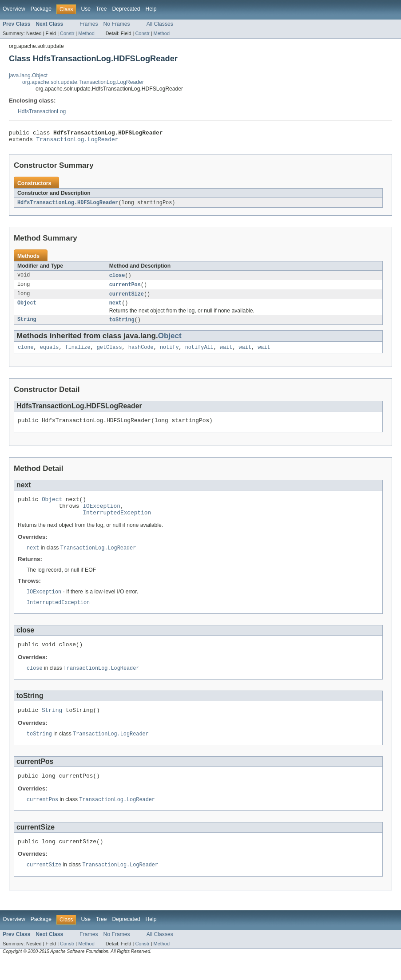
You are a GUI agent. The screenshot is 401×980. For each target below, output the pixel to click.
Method (86, 33)
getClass (109, 354)
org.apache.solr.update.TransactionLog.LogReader (83, 82)
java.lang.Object (28, 75)
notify (169, 354)
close (117, 279)
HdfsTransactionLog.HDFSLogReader (68, 205)
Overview (14, 9)
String (27, 325)
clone (26, 354)
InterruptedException (117, 524)
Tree (101, 9)
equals (50, 354)
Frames (89, 24)
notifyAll (199, 354)
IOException (101, 516)
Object (27, 308)
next (115, 308)
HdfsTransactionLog (42, 111)
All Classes (160, 24)
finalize (78, 354)
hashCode (141, 354)
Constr (67, 33)
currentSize (127, 298)
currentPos (125, 288)
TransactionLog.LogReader (77, 142)
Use (86, 9)
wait (226, 354)
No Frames (117, 24)
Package (41, 9)
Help (151, 9)
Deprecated (126, 9)
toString (122, 325)
